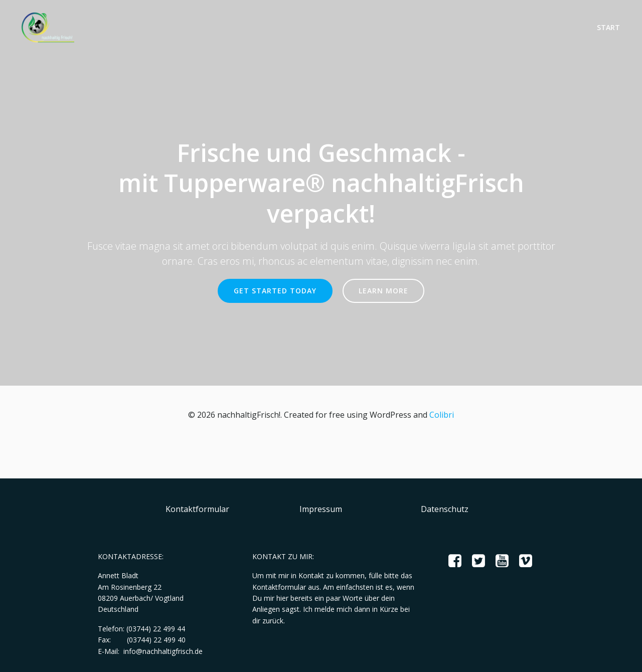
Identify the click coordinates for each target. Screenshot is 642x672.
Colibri (442, 415)
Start (608, 27)
